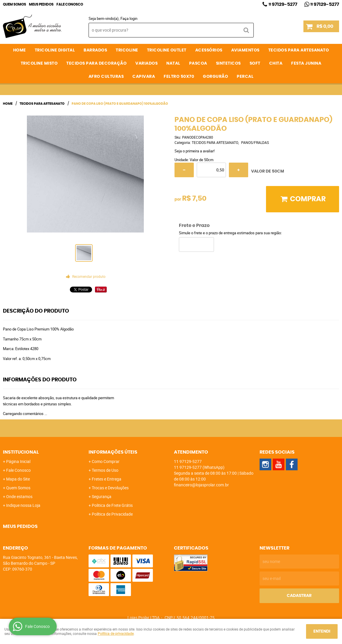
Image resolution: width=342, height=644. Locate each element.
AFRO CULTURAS (106, 77)
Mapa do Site (18, 479)
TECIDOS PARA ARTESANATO (299, 50)
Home (20, 50)
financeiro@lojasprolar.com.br (201, 485)
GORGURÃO (215, 77)
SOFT (255, 63)
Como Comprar (106, 461)
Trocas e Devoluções (110, 488)
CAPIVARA (144, 77)
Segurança (102, 496)
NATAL (173, 63)
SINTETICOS (228, 63)
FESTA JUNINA (306, 63)
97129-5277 (283, 4)
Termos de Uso (105, 470)
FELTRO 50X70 (179, 77)
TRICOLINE (127, 50)
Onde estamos (19, 496)
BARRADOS (95, 50)
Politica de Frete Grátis (112, 505)
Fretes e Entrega (107, 479)
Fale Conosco (70, 4)
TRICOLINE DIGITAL (55, 50)
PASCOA (198, 63)
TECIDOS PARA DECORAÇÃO (96, 63)
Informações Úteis (113, 452)
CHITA (276, 63)
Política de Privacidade (112, 514)
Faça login (129, 18)
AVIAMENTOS (245, 50)
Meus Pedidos (41, 4)
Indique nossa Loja (23, 505)
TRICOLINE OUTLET (167, 50)
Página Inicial (18, 461)
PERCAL (245, 77)
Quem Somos (14, 4)
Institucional (21, 452)
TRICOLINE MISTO (39, 63)
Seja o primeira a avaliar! (195, 151)
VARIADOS (146, 63)
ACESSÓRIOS (209, 50)
